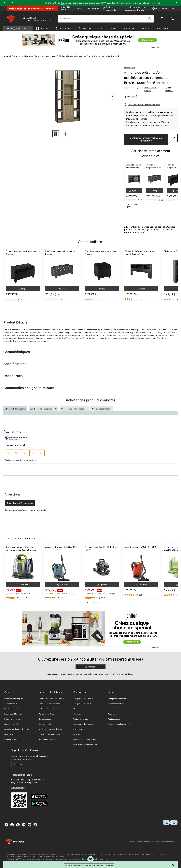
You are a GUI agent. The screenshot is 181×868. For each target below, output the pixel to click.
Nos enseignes (79, 709)
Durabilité (77, 734)
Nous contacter (10, 734)
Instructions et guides (47, 739)
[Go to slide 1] (56, 134)
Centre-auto (163, 28)
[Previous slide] (5, 3)
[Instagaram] (18, 825)
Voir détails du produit (151, 89)
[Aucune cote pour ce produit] (130, 88)
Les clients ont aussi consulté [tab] (43, 409)
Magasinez (155, 3)
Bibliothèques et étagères (72, 56)
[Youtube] (24, 825)
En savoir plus (18, 787)
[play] (13, 3)
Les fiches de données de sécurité (17, 729)
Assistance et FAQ (11, 704)
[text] (134, 200)
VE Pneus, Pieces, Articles (49, 709)
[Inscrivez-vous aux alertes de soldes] (142, 104)
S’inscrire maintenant (124, 674)
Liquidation (85, 29)
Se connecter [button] (160, 8)
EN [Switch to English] (173, 8)
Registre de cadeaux (47, 724)
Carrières (77, 714)
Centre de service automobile (50, 704)
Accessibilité (113, 714)
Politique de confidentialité (118, 699)
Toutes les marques (81, 719)
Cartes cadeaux (45, 719)
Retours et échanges (12, 719)
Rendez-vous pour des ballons (50, 729)
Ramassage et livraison (13, 714)
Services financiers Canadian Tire (52, 699)
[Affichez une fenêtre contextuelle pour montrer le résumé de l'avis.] (27, 598)
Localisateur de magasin (14, 699)
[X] (12, 825)
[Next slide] (176, 3)
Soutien (79, 8)
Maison (17, 56)
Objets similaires (169, 89)
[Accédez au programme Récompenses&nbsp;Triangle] (135, 8)
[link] (132, 88)
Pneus (114, 28)
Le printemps (129, 28)
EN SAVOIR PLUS (65, 10)
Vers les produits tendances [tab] (74, 409)
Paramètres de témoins (13, 739)
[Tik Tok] (35, 825)
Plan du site (112, 709)
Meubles (28, 56)
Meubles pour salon (46, 56)
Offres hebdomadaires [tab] (15, 409)
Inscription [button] (94, 8)
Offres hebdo (63, 29)
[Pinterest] (29, 825)
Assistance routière (46, 714)
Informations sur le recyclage (84, 739)
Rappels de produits (12, 724)
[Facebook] (6, 825)
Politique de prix (114, 719)
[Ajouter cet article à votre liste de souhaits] (173, 138)
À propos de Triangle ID (82, 704)
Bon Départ (78, 729)
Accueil (7, 56)
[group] (19, 590)
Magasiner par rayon (18, 28)
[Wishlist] (162, 19)
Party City (146, 28)
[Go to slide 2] (65, 134)
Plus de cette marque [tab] (102, 409)
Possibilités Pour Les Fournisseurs (87, 744)
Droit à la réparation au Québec (120, 724)
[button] (150, 19)
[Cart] (173, 19)
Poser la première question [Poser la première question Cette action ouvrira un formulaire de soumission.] (20, 503)
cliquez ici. (140, 232)
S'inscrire (18, 765)
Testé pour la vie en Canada (84, 724)
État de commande (110, 8)
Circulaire (42, 29)
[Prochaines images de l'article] (112, 97)
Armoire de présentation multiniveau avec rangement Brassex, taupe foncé (146, 77)
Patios (101, 28)
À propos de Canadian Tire (83, 699)
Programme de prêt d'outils (49, 734)
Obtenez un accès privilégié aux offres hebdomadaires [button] (89, 865)
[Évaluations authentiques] (17, 438)
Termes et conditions (116, 704)
